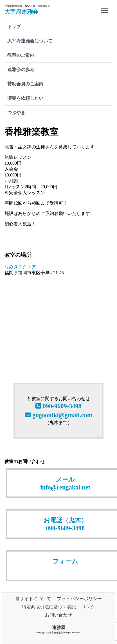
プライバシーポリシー (79, 599)
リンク (88, 607)
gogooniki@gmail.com (59, 415)
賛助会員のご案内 (25, 84)
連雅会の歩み (21, 70)
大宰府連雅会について (30, 41)
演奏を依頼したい (25, 98)
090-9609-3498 (58, 406)
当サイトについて (33, 599)
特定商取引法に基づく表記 (49, 607)
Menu (105, 8)
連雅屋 (58, 628)
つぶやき (16, 113)
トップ (14, 27)
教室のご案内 (21, 55)
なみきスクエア (20, 267)
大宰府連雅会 (21, 12)
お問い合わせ (58, 615)
